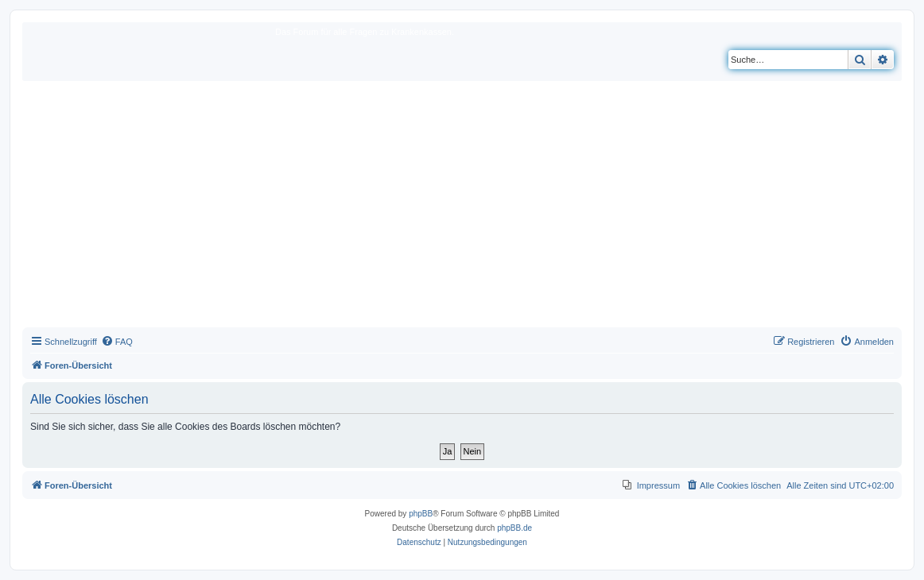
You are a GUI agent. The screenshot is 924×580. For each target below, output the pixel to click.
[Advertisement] (462, 208)
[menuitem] (117, 342)
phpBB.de (514, 528)
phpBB (421, 514)
